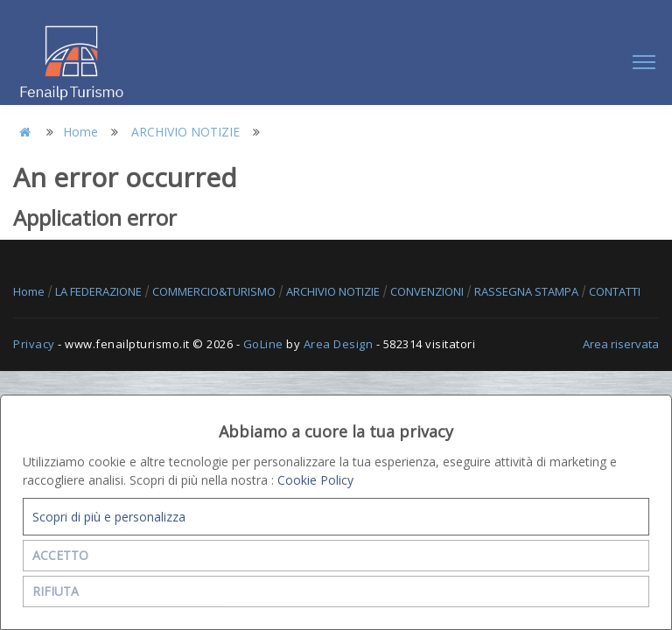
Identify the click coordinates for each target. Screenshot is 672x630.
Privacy (34, 344)
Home (80, 132)
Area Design (339, 344)
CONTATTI (615, 291)
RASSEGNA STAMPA (528, 291)
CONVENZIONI (428, 291)
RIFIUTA (56, 591)
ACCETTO (60, 555)
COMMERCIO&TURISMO (215, 291)
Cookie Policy (315, 480)
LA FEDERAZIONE (100, 291)
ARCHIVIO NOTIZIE (185, 132)
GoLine (263, 344)
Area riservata (621, 344)
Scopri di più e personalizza (109, 517)
